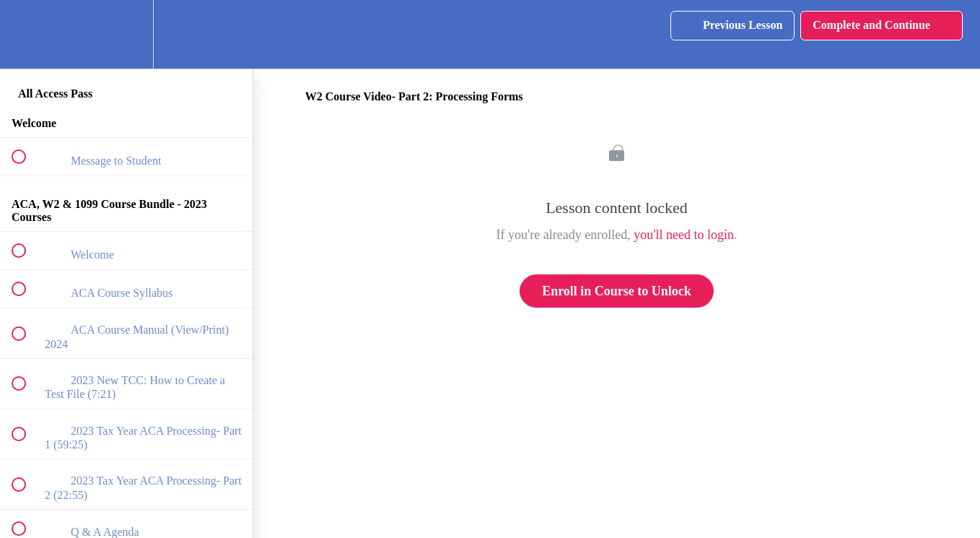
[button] (27, 34)
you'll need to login (684, 235)
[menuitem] (126, 34)
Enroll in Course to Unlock (617, 291)
